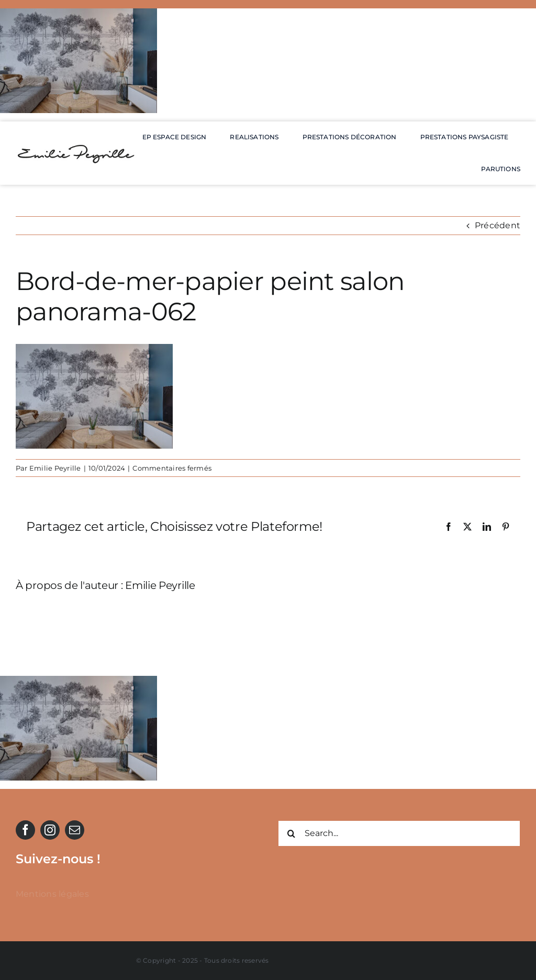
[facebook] (25, 830)
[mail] (75, 830)
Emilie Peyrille (55, 468)
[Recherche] (291, 833)
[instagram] (50, 830)
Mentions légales (52, 894)
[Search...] (399, 833)
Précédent (498, 225)
